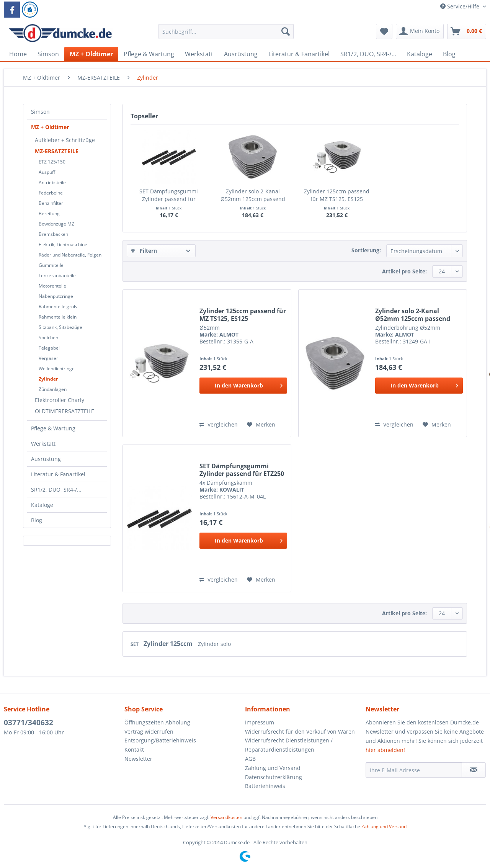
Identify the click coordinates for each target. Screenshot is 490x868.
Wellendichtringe (57, 369)
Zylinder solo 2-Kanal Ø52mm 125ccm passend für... (253, 195)
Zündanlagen (53, 389)
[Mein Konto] (420, 31)
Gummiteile (51, 265)
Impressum (260, 722)
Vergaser (48, 358)
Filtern (144, 251)
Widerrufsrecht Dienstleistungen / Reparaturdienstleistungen (289, 745)
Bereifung (49, 213)
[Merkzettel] (384, 31)
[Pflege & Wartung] (149, 54)
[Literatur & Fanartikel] (299, 54)
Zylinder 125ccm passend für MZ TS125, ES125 (337, 195)
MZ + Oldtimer (50, 127)
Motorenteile (52, 286)
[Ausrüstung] (241, 54)
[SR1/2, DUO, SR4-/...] (368, 54)
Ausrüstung (46, 459)
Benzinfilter (51, 203)
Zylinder (48, 379)
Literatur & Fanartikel (58, 474)
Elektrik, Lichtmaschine (63, 244)
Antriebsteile (52, 182)
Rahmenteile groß (58, 306)
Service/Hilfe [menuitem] (461, 6)
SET (135, 644)
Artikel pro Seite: (404, 271)
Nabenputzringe (56, 296)
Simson (40, 112)
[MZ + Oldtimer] (91, 54)
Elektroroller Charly (60, 400)
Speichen (48, 338)
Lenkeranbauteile (57, 275)
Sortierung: (366, 250)
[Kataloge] (420, 54)
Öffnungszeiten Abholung (157, 722)
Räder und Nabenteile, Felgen (70, 255)
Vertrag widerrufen (149, 732)
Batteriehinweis (265, 786)
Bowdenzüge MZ (56, 224)
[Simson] (48, 54)
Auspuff (47, 172)
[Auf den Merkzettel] (261, 425)
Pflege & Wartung (53, 428)
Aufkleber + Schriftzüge (65, 140)
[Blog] (449, 54)
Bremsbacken (53, 234)
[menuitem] (226, 35)
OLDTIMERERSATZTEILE (65, 411)
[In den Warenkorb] (243, 386)
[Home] (18, 54)
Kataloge (42, 505)
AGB (250, 759)
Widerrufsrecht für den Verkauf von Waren (300, 732)
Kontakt (134, 749)
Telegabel (49, 348)
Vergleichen (219, 424)
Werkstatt (43, 444)
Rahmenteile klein (58, 317)
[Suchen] (286, 31)
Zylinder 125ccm (169, 644)
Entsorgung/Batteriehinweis (160, 740)
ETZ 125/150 (52, 162)
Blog (37, 520)
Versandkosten (226, 817)
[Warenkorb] (467, 31)
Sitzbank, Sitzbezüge (60, 327)
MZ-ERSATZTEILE (57, 151)
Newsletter (138, 759)
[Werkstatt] (199, 54)
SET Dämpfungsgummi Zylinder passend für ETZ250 (169, 195)
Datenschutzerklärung (274, 777)
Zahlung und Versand (273, 768)
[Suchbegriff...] (226, 31)
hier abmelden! (385, 750)
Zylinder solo (214, 644)
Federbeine (51, 193)
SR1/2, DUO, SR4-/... (56, 490)
